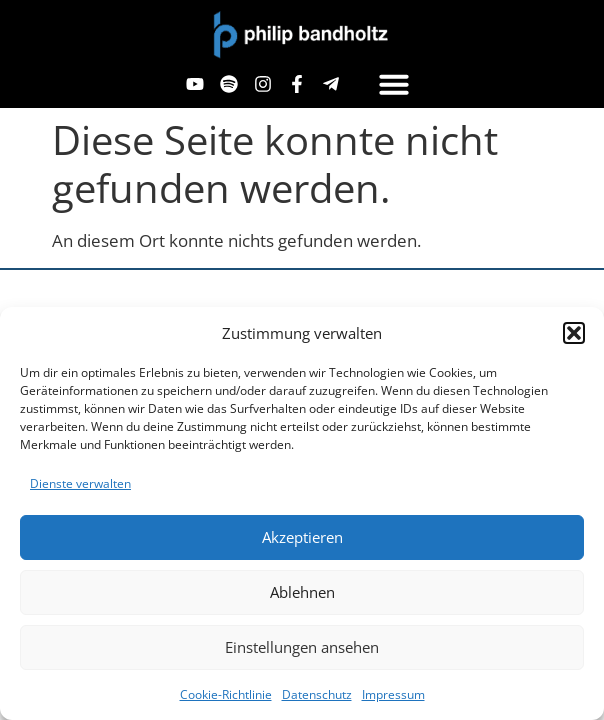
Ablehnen (302, 592)
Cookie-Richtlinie (226, 694)
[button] (574, 333)
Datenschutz (317, 694)
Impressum (393, 694)
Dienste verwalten (80, 483)
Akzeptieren (302, 537)
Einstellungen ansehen (302, 647)
